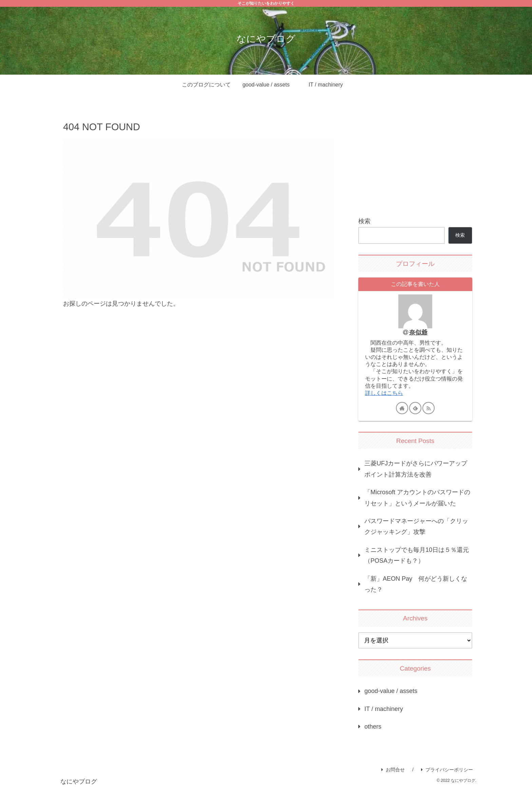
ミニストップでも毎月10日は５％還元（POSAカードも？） (417, 555)
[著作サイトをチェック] (402, 408)
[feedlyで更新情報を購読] (415, 408)
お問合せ (393, 770)
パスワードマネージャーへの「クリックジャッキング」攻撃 (416, 526)
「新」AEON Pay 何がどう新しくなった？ (416, 584)
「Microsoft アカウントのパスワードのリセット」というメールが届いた (417, 498)
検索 (364, 221)
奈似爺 (418, 332)
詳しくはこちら (384, 393)
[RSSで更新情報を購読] (429, 408)
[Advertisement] (415, 157)
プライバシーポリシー (447, 770)
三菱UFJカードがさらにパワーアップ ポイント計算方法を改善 (418, 469)
